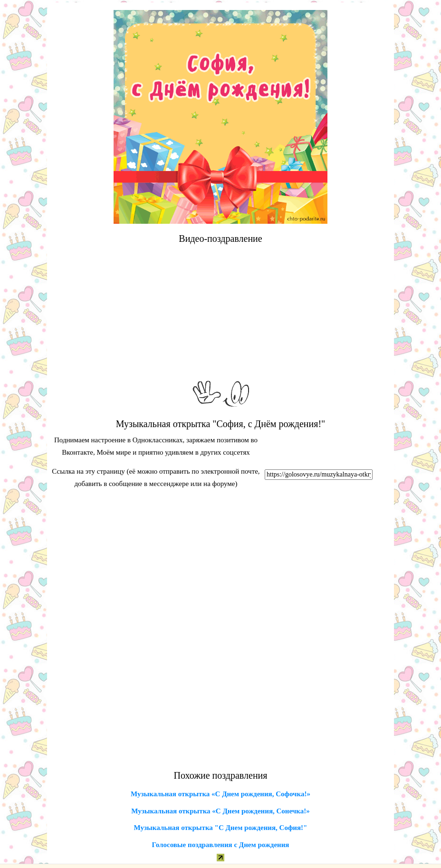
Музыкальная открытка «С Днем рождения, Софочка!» (220, 794)
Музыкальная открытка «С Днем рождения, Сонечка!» (220, 811)
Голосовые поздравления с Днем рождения (221, 845)
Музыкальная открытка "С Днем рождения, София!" (221, 828)
